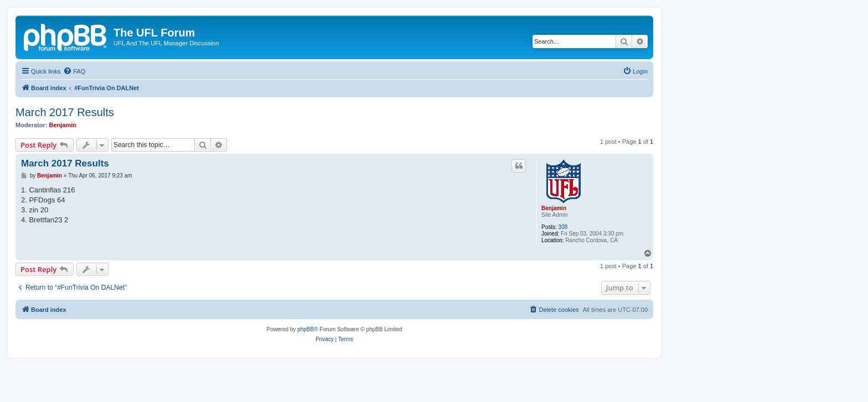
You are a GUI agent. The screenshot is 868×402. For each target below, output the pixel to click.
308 (563, 227)
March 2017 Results (65, 112)
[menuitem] (74, 71)
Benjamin (63, 125)
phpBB (306, 329)
